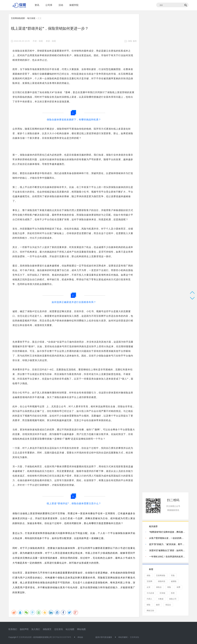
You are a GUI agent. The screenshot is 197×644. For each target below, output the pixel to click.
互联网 (149, 581)
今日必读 (150, 593)
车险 (173, 576)
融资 (158, 605)
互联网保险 (161, 576)
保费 (178, 587)
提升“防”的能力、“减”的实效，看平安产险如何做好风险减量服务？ (167, 544)
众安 (149, 587)
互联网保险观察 (18, 18)
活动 (61, 5)
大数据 (161, 599)
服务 (135, 41)
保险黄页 (47, 629)
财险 (149, 605)
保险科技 (162, 581)
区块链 (163, 593)
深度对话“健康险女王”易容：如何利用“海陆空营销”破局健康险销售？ (167, 550)
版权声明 (24, 629)
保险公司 (173, 599)
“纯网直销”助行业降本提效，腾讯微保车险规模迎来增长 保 (167, 532)
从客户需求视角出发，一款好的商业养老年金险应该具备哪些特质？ (167, 538)
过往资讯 (58, 629)
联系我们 (13, 629)
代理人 (149, 599)
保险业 (159, 587)
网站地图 (81, 629)
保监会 (168, 605)
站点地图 (70, 629)
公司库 (49, 5)
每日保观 (31, 18)
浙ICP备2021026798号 (62, 637)
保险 (130, 41)
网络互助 (150, 611)
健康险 (174, 581)
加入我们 (36, 629)
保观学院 (74, 5)
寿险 (169, 587)
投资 (173, 593)
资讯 (37, 5)
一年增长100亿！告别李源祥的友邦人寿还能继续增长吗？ (167, 557)
